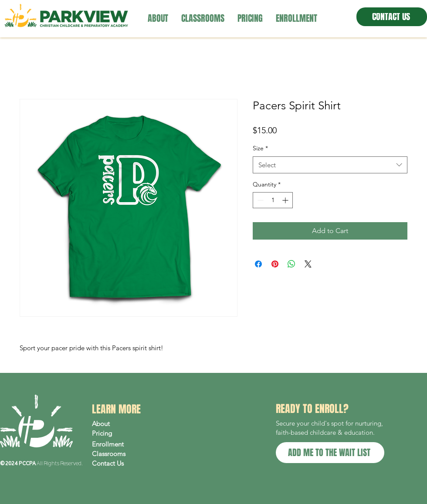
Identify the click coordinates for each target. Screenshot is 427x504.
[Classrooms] (129, 454)
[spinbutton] (273, 200)
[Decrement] (259, 200)
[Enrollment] (129, 444)
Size (260, 148)
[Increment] (286, 200)
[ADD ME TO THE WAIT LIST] (330, 453)
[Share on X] (308, 264)
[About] (129, 424)
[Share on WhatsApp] (291, 264)
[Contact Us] (129, 463)
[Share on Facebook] (258, 264)
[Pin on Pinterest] (275, 264)
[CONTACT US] (392, 17)
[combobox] (330, 165)
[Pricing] (129, 433)
